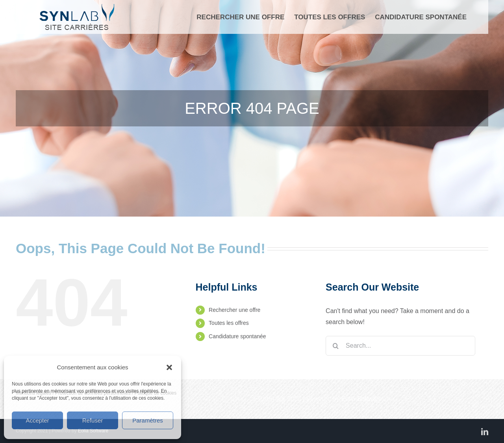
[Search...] (400, 346)
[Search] (335, 346)
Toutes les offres (229, 323)
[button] (169, 367)
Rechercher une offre (234, 310)
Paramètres (148, 420)
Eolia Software (362, 399)
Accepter (37, 420)
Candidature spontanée (237, 336)
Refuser (93, 420)
